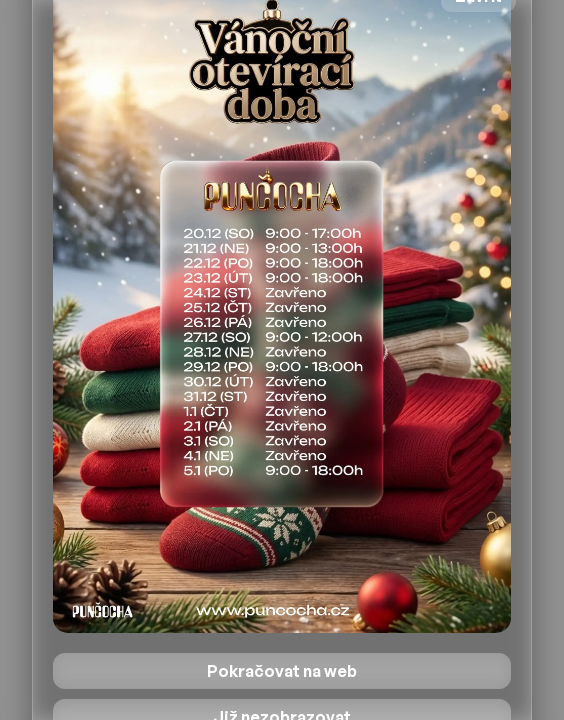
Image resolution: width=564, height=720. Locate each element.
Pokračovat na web (282, 671)
